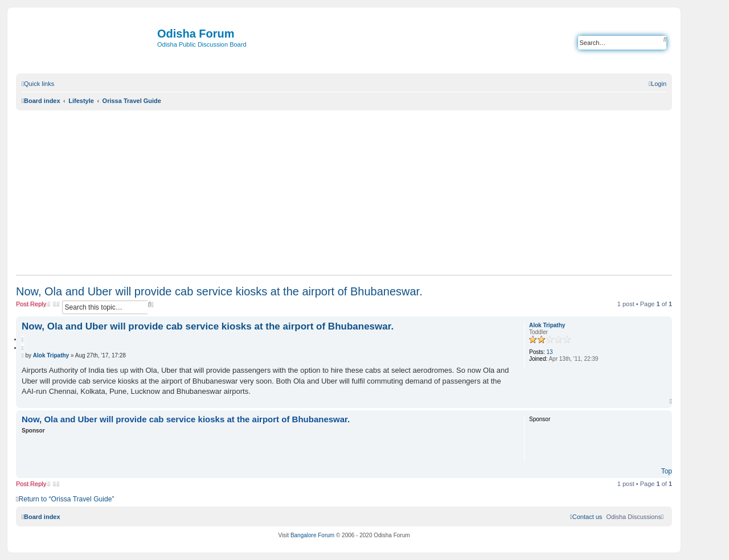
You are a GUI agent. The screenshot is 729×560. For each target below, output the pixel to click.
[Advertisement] (344, 192)
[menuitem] (658, 84)
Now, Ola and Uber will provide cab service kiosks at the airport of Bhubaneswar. (219, 291)
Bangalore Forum (312, 535)
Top (667, 471)
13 (550, 352)
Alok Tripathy (547, 325)
